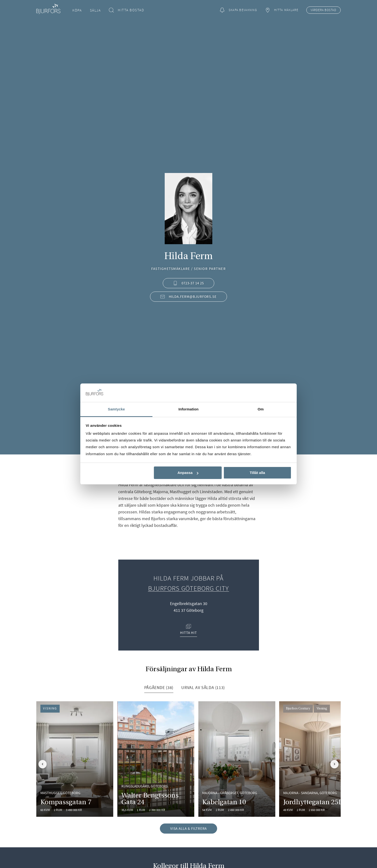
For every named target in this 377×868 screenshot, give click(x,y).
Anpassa (188, 473)
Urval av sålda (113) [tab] (203, 687)
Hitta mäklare (282, 10)
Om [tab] (261, 409)
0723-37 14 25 (188, 283)
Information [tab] (188, 409)
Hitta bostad (127, 10)
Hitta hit (189, 629)
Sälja (95, 10)
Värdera (324, 10)
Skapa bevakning (238, 10)
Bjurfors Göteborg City (189, 588)
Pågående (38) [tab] (159, 687)
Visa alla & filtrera (189, 828)
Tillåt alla (257, 473)
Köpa (77, 10)
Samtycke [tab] (116, 409)
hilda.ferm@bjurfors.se (188, 297)
